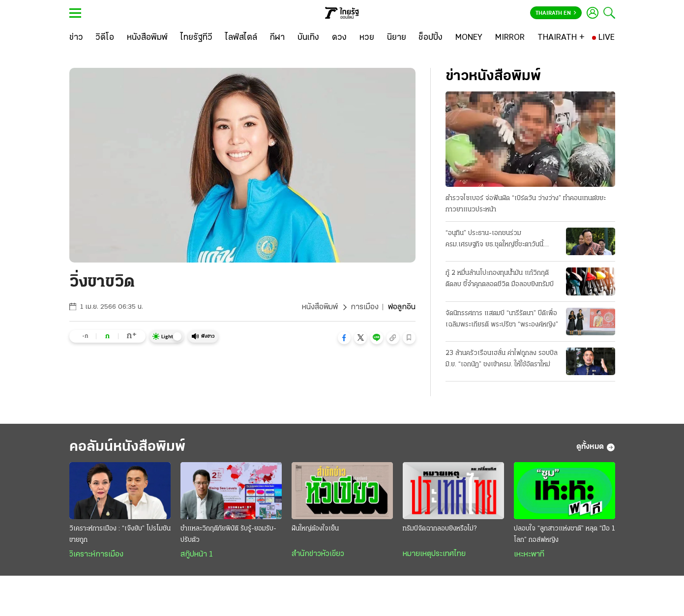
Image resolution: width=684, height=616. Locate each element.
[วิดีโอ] (105, 38)
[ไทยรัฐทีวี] (196, 38)
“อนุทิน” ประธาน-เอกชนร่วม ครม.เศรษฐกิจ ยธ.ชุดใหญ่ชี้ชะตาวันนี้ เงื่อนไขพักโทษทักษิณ (494, 240)
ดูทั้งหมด (596, 447)
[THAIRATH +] (561, 38)
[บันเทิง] (308, 38)
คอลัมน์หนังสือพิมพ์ (127, 447)
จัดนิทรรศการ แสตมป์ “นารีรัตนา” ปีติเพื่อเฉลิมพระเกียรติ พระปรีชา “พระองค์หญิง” (502, 319)
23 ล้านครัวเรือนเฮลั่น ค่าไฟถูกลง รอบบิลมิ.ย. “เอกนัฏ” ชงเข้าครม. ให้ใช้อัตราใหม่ (502, 359)
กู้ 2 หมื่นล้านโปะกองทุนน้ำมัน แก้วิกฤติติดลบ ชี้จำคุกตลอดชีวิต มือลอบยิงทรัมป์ (500, 279)
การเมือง (365, 307)
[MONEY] (469, 38)
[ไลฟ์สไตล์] (241, 38)
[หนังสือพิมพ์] (147, 38)
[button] (344, 338)
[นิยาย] (397, 38)
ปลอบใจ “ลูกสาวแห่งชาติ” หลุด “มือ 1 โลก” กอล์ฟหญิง (565, 534)
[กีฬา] (277, 38)
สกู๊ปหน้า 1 (197, 555)
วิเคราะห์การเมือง (96, 555)
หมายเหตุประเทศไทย (434, 554)
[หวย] (367, 38)
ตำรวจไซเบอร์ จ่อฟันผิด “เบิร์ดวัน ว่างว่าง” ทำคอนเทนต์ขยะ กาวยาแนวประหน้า (526, 204)
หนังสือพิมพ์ (320, 307)
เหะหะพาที (529, 555)
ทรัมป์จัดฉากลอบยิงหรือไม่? (440, 529)
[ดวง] (339, 38)
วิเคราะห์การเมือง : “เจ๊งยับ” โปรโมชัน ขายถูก (120, 534)
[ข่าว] (76, 38)
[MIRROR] (510, 38)
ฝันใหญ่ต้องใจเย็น (315, 529)
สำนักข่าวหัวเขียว (318, 554)
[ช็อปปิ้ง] (431, 38)
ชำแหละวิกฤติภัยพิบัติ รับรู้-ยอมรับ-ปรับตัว (228, 534)
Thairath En (556, 13)
